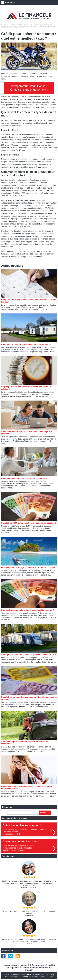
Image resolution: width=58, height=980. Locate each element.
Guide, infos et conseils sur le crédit (24, 24)
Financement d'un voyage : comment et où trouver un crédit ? (29, 567)
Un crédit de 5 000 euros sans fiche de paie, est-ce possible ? (29, 523)
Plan (43, 977)
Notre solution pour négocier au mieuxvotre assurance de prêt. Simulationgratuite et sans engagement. (19, 848)
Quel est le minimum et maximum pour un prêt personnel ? (28, 610)
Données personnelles (30, 977)
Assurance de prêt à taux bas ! (22, 842)
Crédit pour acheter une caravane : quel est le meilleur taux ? (28, 655)
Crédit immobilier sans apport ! (22, 825)
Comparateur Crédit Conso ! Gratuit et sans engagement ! (29, 88)
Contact (50, 977)
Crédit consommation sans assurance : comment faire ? (26, 478)
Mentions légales (12, 977)
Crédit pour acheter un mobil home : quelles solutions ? (26, 344)
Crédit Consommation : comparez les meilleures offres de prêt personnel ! (28, 25)
